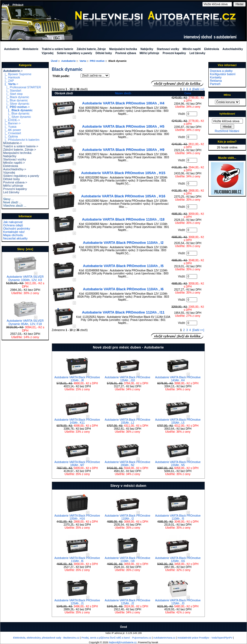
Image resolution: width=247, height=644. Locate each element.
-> (13, 71)
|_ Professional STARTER (22, 87)
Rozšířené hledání (227, 131)
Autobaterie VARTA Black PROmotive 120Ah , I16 (178, 560)
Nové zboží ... (12, 202)
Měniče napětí (192, 49)
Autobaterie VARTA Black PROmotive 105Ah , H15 (123, 173)
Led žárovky (197, 53)
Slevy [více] (25, 249)
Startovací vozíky (168, 49)
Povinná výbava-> (15, 182)
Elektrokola (212, 49)
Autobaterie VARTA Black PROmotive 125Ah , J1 (77, 602)
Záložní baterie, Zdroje (91, 49)
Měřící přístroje (150, 53)
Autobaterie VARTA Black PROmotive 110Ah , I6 (123, 289)
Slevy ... (8, 199)
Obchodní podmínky (16, 229)
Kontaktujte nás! (14, 232)
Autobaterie (68, 61)
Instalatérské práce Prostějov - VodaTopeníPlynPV (205, 638)
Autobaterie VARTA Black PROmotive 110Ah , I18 (123, 219)
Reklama (216, 81)
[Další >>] (198, 89)
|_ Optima (10, 136)
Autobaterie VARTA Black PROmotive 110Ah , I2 (123, 243)
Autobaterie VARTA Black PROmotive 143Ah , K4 (178, 379)
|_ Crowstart (12, 133)
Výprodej (48, 53)
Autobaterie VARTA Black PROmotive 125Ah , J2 (128, 602)
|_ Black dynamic (16, 97)
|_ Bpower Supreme (17, 74)
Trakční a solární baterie (58, 49)
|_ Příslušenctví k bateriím (21, 140)
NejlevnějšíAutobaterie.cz (123, 642)
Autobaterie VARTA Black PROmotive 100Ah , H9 (123, 150)
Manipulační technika (123, 49)
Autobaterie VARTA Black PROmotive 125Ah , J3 (178, 602)
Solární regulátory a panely (74, 53)
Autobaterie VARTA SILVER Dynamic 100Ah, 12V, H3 (25, 277)
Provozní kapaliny (174, 53)
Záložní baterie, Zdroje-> (19, 150)
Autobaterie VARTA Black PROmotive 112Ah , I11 (123, 312)
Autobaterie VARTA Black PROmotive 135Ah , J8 (77, 379)
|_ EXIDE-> (11, 120)
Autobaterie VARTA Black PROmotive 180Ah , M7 (77, 464)
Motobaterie (31, 49)
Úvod (6, 5)
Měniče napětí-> (14, 163)
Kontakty (216, 77)
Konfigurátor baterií (223, 74)
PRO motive (97, 61)
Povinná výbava (126, 53)
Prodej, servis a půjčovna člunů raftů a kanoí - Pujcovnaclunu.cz (116, 638)
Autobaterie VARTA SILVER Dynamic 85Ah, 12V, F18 (25, 321)
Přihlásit (18, 5)
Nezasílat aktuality (15, 238)
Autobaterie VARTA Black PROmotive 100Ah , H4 (123, 103)
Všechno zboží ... (15, 206)
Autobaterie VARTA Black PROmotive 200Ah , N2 (128, 464)
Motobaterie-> (12, 143)
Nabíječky (147, 49)
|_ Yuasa (10, 127)
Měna (227, 95)
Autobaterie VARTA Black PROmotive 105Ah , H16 (123, 196)
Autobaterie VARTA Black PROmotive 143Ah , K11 (77, 421)
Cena (188, 93)
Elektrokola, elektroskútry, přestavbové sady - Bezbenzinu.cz (46, 638)
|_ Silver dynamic (16, 104)
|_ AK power (12, 130)
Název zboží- (123, 93)
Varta (83, 61)
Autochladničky (233, 49)
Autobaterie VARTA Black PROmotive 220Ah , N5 (178, 464)
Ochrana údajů (13, 225)
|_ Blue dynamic (15, 100)
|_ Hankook (12, 77)
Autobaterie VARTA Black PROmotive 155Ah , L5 (178, 421)
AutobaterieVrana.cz (164, 638)
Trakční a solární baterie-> (21, 146)
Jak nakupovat (13, 222)
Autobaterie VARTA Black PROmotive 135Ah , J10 (128, 379)
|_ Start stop (13, 94)
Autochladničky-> (15, 169)
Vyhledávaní (227, 114)
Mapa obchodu (13, 235)
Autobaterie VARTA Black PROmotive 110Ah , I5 (123, 266)
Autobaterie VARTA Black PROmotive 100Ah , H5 (123, 126)
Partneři (215, 84)
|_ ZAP (8, 81)
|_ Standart (12, 90)
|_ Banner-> (12, 123)
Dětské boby (104, 53)
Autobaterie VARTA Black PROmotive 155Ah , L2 (128, 421)
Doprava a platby (221, 71)
